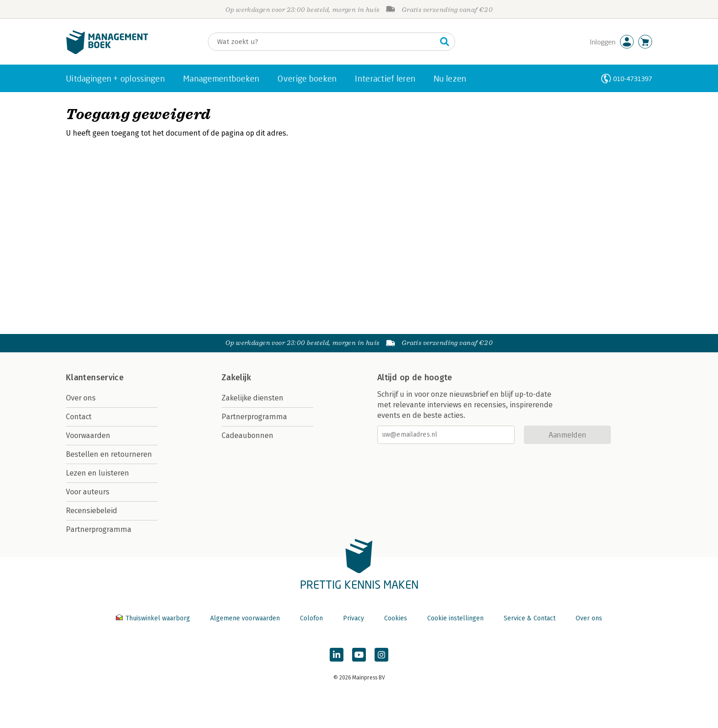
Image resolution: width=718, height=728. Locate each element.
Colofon (311, 618)
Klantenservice (95, 378)
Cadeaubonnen (247, 435)
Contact (79, 417)
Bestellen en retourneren (109, 454)
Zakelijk (236, 378)
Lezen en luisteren (98, 473)
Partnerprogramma (99, 529)
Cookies (396, 618)
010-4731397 (633, 79)
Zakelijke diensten (253, 398)
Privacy (354, 618)
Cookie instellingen (455, 618)
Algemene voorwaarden (245, 618)
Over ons (81, 398)
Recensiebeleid (92, 511)
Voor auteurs (88, 492)
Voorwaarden (88, 435)
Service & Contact (530, 618)
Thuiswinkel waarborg (154, 618)
